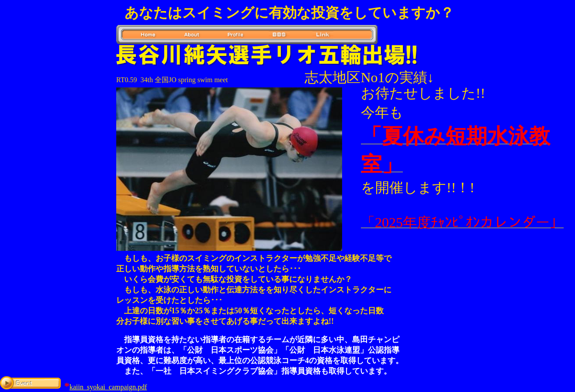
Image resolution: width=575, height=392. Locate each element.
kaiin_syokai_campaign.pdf (108, 387)
